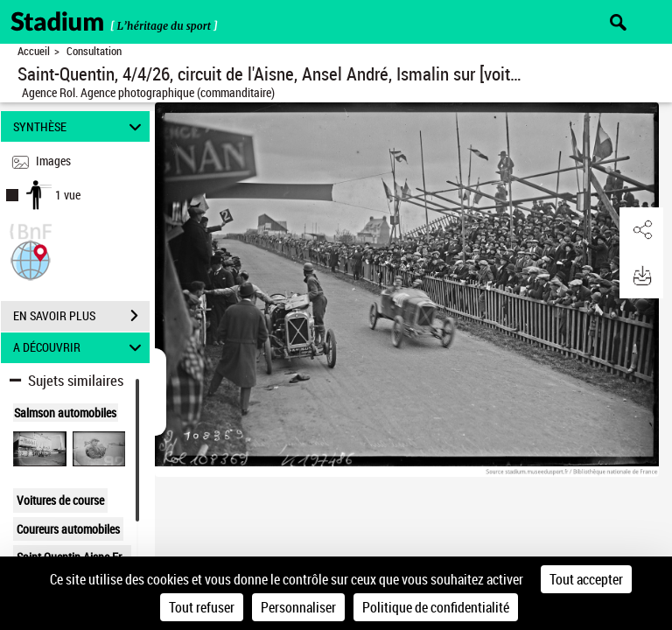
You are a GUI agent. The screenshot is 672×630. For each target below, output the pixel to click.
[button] (31, 259)
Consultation (94, 51)
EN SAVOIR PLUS (81, 316)
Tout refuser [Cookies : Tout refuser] (202, 607)
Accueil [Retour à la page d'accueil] (34, 51)
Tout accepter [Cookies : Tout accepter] (586, 579)
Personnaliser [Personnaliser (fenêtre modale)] (298, 607)
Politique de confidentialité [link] (436, 607)
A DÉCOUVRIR (80, 348)
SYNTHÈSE (80, 126)
